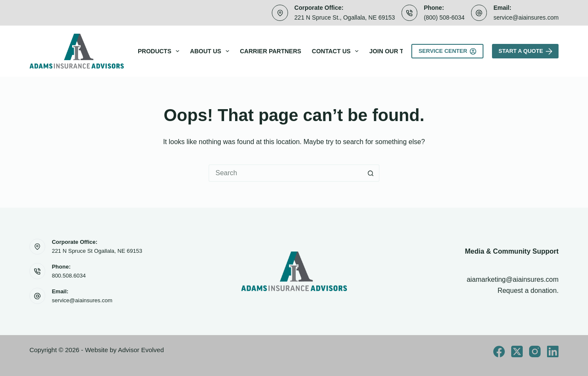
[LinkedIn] (553, 351)
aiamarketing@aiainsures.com (513, 279)
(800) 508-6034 (444, 17)
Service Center (447, 51)
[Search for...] (285, 173)
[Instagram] (535, 351)
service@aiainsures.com (526, 17)
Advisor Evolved (141, 350)
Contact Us (337, 51)
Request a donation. (528, 291)
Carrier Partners (271, 51)
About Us (211, 51)
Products (160, 51)
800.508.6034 (69, 276)
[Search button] (371, 173)
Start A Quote (525, 51)
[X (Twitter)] (517, 351)
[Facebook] (499, 351)
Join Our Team (393, 51)
